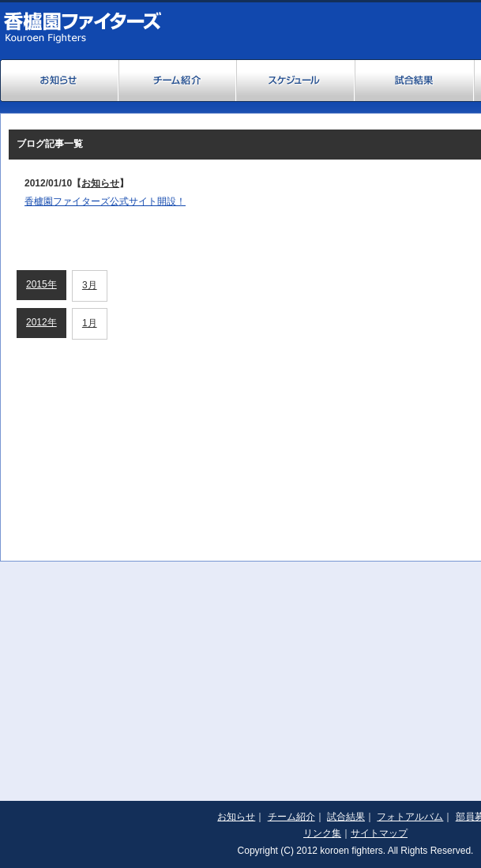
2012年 (41, 322)
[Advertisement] (240, 672)
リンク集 (322, 833)
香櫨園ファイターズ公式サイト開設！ (105, 201)
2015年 (41, 284)
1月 (90, 323)
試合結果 (346, 817)
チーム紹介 (291, 817)
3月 (90, 285)
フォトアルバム (410, 817)
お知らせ (100, 183)
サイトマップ (379, 833)
